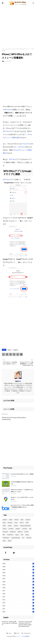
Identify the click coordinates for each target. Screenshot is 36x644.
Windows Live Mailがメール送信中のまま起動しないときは (22, 491)
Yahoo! (10, 541)
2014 (18, 600)
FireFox (22, 523)
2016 (18, 594)
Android (5, 520)
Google (10, 526)
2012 (18, 606)
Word (4, 541)
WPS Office (8, 110)
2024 (18, 570)
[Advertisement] (18, 27)
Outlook (26, 532)
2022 (18, 576)
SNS (22, 535)
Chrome (16, 520)
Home (9, 633)
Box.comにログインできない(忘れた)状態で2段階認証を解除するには (22, 506)
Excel (16, 523)
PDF (4, 535)
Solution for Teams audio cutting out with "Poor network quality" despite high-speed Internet (25, 624)
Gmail (4, 526)
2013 (18, 603)
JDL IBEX (11, 529)
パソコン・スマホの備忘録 (22, 636)
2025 (18, 567)
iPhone (9, 350)
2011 (18, 609)
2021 (18, 579)
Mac (30, 529)
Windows (29, 538)
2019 (18, 585)
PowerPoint (27, 144)
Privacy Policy (26, 633)
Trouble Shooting (16, 538)
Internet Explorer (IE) (25, 526)
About (17, 633)
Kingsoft (9, 49)
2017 (18, 591)
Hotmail (16, 526)
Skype (17, 535)
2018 (18, 588)
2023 (18, 573)
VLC (23, 538)
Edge (4, 523)
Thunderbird (6, 538)
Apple (11, 520)
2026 (18, 564)
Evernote (10, 523)
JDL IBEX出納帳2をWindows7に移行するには (22, 483)
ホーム (4, 49)
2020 (18, 582)
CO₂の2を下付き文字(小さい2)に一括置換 (22, 474)
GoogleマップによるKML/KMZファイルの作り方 (22, 498)
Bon (3, 61)
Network (20, 532)
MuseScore (13, 532)
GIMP (27, 523)
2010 (18, 612)
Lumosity (25, 529)
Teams (27, 535)
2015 (18, 597)
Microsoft (5, 532)
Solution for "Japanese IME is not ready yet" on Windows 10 (10, 623)
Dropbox (28, 520)
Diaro (22, 520)
